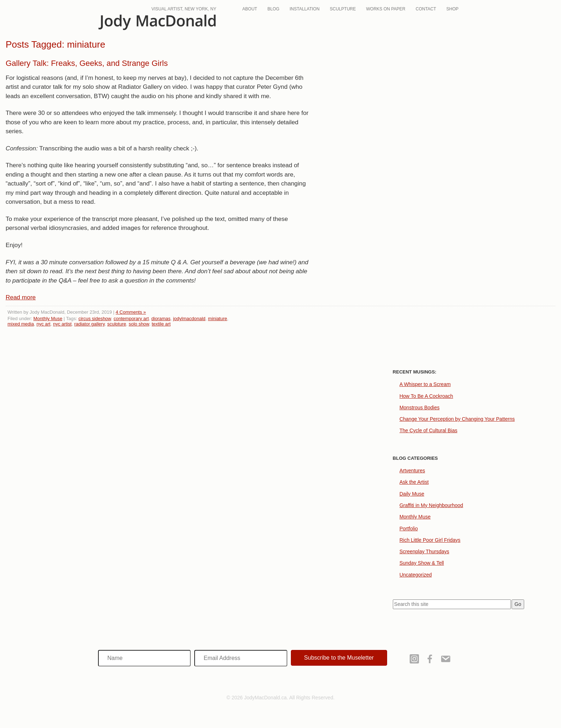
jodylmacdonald (189, 319)
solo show (139, 324)
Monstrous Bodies (419, 408)
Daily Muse (412, 494)
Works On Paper (386, 9)
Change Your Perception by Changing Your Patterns (457, 419)
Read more (21, 297)
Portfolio (408, 529)
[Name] (144, 658)
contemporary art (131, 319)
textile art (161, 324)
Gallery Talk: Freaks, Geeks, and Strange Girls (87, 63)
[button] (339, 658)
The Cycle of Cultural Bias (428, 430)
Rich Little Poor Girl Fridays (430, 540)
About (250, 9)
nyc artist (62, 324)
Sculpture (343, 9)
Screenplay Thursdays (424, 551)
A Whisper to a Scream (425, 384)
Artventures (412, 471)
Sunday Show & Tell (421, 563)
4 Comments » (131, 312)
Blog (273, 9)
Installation (304, 9)
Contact (426, 9)
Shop (453, 9)
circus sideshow (95, 319)
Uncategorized (415, 575)
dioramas (161, 319)
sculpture (117, 324)
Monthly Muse (48, 319)
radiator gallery (89, 324)
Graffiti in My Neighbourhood (431, 505)
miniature (217, 319)
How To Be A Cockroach (426, 396)
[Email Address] (241, 658)
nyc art (43, 324)
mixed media (21, 324)
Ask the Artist (414, 482)
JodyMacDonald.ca (157, 22)
